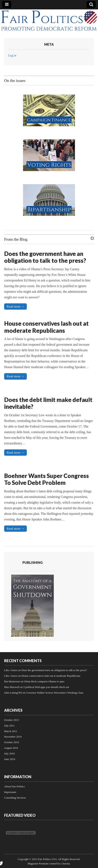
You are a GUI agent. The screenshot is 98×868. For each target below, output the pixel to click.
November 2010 (13, 737)
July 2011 (9, 726)
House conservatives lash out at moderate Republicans (46, 327)
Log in (12, 55)
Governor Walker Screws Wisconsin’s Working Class (55, 693)
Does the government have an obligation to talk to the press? (45, 257)
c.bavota (65, 864)
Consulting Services (15, 798)
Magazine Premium (38, 864)
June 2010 (10, 759)
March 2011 (11, 731)
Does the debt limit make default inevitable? (48, 403)
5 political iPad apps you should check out (46, 687)
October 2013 (12, 720)
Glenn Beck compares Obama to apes (44, 681)
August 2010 (11, 748)
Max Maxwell (12, 687)
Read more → (15, 306)
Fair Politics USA (47, 859)
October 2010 (12, 742)
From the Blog (16, 239)
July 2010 (9, 754)
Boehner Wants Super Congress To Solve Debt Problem (47, 479)
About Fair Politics (14, 786)
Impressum (10, 792)
